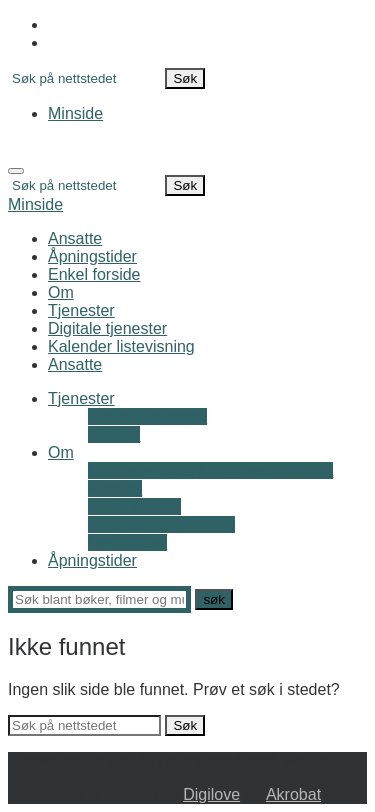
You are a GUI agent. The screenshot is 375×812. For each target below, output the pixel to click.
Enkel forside (94, 274)
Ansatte (75, 238)
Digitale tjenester (107, 328)
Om (61, 292)
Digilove (211, 794)
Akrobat (293, 794)
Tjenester (81, 310)
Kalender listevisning (121, 346)
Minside (75, 113)
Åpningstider (92, 256)
